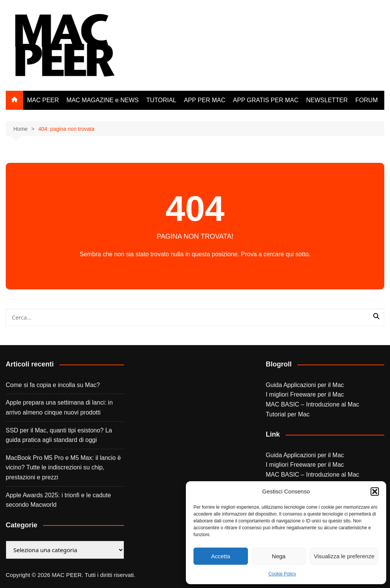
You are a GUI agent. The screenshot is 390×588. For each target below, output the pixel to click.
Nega (279, 556)
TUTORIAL (161, 100)
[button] (375, 492)
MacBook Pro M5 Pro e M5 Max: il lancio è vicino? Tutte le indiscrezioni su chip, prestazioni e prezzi (63, 468)
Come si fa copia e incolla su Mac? (53, 385)
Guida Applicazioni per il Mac (305, 385)
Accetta (221, 556)
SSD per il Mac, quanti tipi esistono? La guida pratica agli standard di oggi (59, 435)
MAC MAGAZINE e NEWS (103, 100)
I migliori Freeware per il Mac (305, 394)
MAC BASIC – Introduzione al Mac (312, 404)
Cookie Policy (282, 574)
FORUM (367, 100)
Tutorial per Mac (288, 414)
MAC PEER (43, 100)
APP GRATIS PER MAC (266, 100)
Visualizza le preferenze (344, 556)
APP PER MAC (205, 100)
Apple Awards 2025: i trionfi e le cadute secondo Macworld (58, 500)
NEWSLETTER (327, 100)
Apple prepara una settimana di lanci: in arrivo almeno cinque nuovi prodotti (59, 407)
